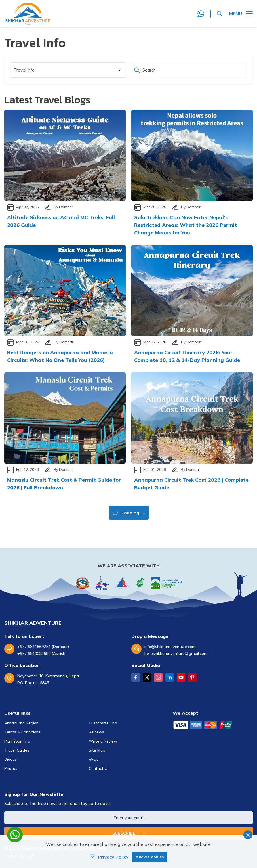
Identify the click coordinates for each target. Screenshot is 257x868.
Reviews (96, 732)
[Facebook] (136, 677)
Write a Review (103, 741)
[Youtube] (181, 677)
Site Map (97, 750)
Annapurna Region (21, 723)
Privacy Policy (109, 857)
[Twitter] (147, 677)
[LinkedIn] (170, 677)
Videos (10, 759)
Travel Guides (17, 750)
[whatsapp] (15, 835)
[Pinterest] (192, 677)
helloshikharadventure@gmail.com (176, 653)
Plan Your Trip (17, 741)
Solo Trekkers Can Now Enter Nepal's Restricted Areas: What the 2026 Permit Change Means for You (186, 225)
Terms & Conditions (22, 732)
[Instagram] (158, 677)
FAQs (94, 759)
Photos (11, 768)
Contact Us (99, 768)
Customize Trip (103, 723)
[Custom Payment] (213, 726)
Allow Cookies (150, 857)
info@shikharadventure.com (170, 647)
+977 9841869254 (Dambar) (43, 647)
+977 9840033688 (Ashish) (42, 653)
